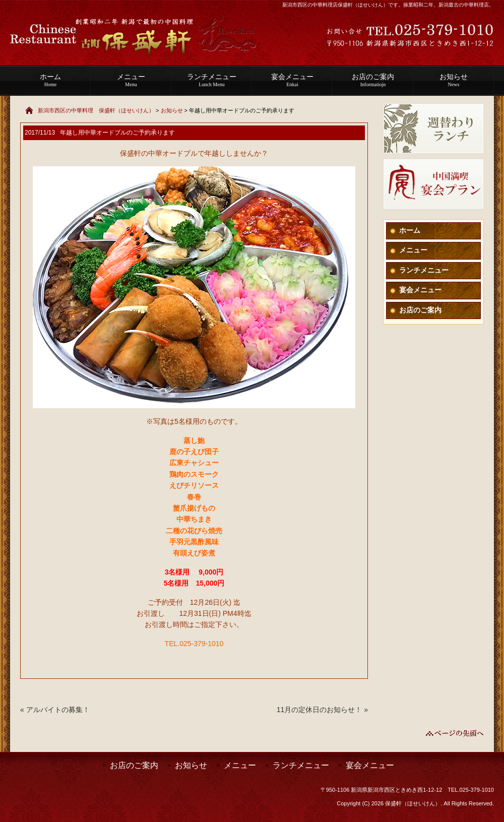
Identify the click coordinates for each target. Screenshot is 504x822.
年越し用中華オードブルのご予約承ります (117, 133)
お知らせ (454, 80)
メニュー (131, 80)
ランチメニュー (212, 80)
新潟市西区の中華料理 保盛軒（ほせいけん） (96, 110)
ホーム (50, 80)
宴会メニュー (292, 80)
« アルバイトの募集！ (55, 710)
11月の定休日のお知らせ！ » (322, 710)
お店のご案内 (373, 80)
